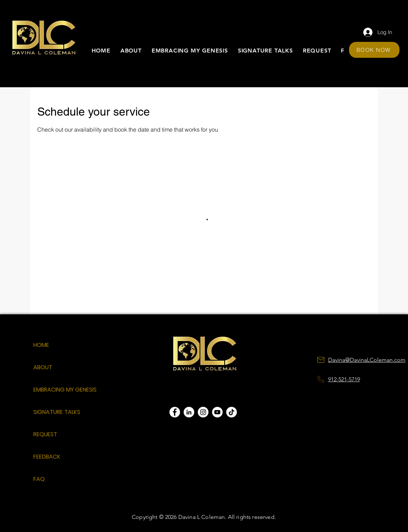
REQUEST (45, 434)
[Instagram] (203, 412)
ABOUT (43, 367)
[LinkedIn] (189, 412)
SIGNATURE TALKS (57, 412)
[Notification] (321, 379)
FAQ (39, 479)
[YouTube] (217, 412)
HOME (41, 345)
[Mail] (321, 360)
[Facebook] (175, 412)
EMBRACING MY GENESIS (58, 390)
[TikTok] (232, 412)
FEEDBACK (47, 457)
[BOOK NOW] (374, 50)
